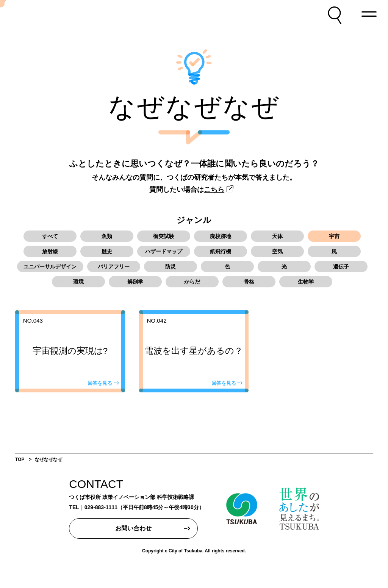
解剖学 (135, 282)
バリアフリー (114, 267)
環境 (78, 282)
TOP (20, 459)
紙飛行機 (221, 251)
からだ (192, 282)
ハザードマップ (164, 251)
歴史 (107, 251)
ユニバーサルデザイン (50, 267)
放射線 (50, 251)
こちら (214, 190)
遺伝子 (341, 267)
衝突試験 (164, 236)
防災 (171, 267)
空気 (277, 251)
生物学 (306, 282)
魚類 (107, 236)
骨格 (249, 282)
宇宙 (334, 236)
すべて (50, 236)
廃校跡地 (221, 236)
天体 (277, 236)
